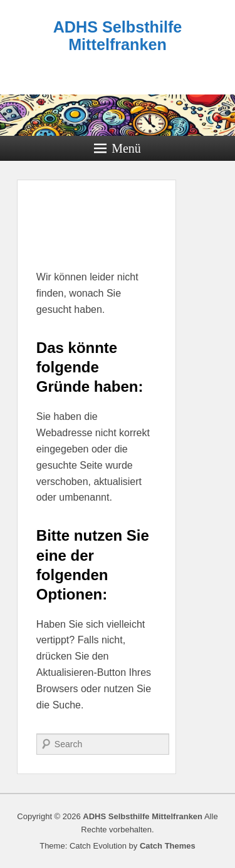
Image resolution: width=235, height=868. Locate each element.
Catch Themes (168, 846)
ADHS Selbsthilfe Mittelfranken (118, 36)
